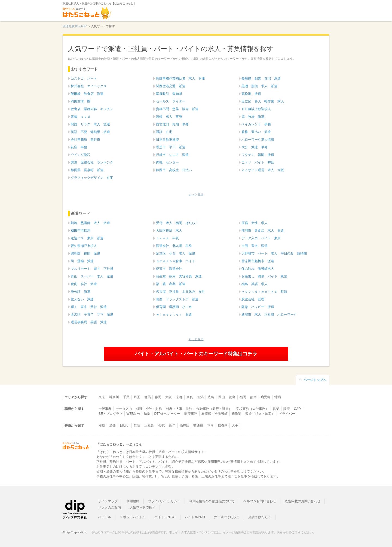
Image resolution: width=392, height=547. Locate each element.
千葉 (126, 397)
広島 (211, 397)
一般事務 (105, 409)
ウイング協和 (81, 155)
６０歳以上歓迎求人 (256, 109)
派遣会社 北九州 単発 (174, 246)
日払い (125, 425)
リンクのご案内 (109, 507)
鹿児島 (266, 397)
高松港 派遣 (251, 94)
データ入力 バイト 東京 (261, 238)
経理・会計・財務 (149, 409)
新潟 (200, 397)
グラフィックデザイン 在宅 (92, 178)
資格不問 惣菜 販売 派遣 (177, 109)
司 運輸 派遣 (82, 261)
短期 (102, 425)
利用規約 (133, 501)
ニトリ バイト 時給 (258, 162)
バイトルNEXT (165, 517)
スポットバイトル (133, 517)
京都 (179, 397)
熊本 (253, 397)
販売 (287, 409)
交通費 (198, 425)
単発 (112, 425)
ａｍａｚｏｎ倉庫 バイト (176, 261)
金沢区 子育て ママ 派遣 (92, 315)
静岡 (158, 397)
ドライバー (287, 414)
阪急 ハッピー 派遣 (258, 307)
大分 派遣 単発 (255, 147)
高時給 (185, 425)
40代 (161, 425)
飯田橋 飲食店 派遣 (87, 94)
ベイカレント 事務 (256, 124)
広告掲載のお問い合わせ (303, 501)
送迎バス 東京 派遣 (87, 238)
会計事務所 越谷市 (85, 140)
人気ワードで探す (143, 507)
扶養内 (223, 425)
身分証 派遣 (81, 292)
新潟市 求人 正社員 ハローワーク (269, 315)
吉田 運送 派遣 (255, 246)
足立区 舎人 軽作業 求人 (263, 101)
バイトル (105, 517)
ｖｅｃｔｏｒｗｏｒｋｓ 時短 (264, 292)
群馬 (148, 397)
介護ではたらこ (260, 517)
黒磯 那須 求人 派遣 (259, 86)
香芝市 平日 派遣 (171, 147)
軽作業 (237, 414)
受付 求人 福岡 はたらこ (177, 223)
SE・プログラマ (111, 414)
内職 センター (167, 162)
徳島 (232, 397)
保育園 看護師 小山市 (174, 307)
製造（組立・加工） (260, 414)
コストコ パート (84, 78)
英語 (137, 425)
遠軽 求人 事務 (169, 117)
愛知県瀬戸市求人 (84, 246)
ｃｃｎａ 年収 (167, 238)
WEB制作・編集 (138, 414)
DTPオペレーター (167, 414)
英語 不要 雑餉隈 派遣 (90, 132)
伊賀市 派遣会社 (169, 269)
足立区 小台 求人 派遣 (176, 253)
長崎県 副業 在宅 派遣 (261, 78)
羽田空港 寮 (81, 101)
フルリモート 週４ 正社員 (92, 269)
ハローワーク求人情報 (258, 140)
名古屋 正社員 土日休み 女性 (180, 292)
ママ (210, 425)
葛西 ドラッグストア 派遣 (177, 299)
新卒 (172, 425)
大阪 (169, 397)
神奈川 (114, 397)
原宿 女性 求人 (255, 223)
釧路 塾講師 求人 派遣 (90, 223)
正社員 (149, 425)
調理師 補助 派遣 (85, 253)
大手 (235, 425)
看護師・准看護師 (215, 414)
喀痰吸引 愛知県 (169, 94)
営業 (276, 409)
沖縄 (278, 397)
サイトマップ (108, 501)
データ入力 (124, 409)
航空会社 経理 (253, 299)
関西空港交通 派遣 (171, 86)
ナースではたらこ (227, 517)
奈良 (190, 397)
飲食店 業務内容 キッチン (92, 109)
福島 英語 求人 (255, 284)
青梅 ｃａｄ (81, 117)
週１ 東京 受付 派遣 (89, 307)
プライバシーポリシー (164, 501)
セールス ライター (171, 101)
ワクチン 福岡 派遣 (258, 155)
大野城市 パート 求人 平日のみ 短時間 (274, 253)
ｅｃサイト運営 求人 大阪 (263, 170)
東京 (102, 397)
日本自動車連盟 (167, 140)
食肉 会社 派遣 (84, 284)
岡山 (222, 397)
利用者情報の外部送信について (212, 501)
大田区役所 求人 (169, 231)
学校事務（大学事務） (252, 409)
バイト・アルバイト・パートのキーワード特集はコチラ (196, 354)
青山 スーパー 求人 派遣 (92, 276)
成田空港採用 (81, 231)
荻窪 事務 (79, 147)
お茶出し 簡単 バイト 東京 (264, 276)
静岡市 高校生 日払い (174, 170)
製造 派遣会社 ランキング (92, 162)
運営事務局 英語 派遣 (89, 322)
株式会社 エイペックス (89, 86)
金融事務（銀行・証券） (214, 409)
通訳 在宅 (164, 132)
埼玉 (137, 397)
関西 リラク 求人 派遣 (90, 124)
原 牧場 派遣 (253, 117)
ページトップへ (315, 380)
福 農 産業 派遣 (171, 284)
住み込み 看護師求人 (258, 269)
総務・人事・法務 (179, 409)
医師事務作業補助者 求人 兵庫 (180, 78)
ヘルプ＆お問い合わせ (260, 501)
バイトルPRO (195, 517)
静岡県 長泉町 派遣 (87, 170)
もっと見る (196, 195)
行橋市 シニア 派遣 (172, 155)
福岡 (243, 397)
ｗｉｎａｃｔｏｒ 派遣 (174, 315)
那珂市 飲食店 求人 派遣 (263, 231)
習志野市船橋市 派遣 (258, 261)
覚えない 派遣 (82, 299)
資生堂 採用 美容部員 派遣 (179, 276)
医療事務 (191, 414)
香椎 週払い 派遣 (256, 132)
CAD (297, 409)
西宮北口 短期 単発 (172, 124)
